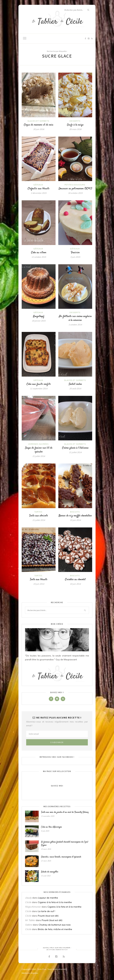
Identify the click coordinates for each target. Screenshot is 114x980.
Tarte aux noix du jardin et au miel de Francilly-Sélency (65, 812)
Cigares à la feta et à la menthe (55, 902)
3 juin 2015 (75, 257)
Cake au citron (39, 253)
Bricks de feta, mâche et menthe (55, 929)
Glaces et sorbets (38, 121)
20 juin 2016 (39, 129)
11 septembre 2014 (39, 389)
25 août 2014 (75, 389)
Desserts (75, 121)
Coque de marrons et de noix (39, 125)
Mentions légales (30, 973)
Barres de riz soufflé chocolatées (75, 516)
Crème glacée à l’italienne (75, 448)
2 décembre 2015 (39, 193)
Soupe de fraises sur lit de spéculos (39, 450)
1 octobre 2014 (75, 325)
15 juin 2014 (75, 520)
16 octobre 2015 (75, 193)
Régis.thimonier (33, 907)
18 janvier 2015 (39, 321)
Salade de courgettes (50, 872)
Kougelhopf (39, 316)
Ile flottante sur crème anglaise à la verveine (75, 318)
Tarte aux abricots (39, 516)
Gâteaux (38, 185)
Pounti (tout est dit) (48, 916)
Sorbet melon (75, 384)
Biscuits (75, 512)
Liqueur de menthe (48, 898)
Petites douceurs (75, 185)
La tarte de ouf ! (46, 911)
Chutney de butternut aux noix (55, 925)
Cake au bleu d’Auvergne (51, 827)
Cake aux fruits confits (39, 384)
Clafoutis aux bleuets (39, 189)
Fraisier (75, 253)
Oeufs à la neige (75, 125)
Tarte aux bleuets (39, 579)
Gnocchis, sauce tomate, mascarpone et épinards (61, 857)
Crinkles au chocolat (75, 579)
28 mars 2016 (75, 129)
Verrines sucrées (38, 444)
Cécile (28, 902)
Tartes (38, 512)
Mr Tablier (30, 920)
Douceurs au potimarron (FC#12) (75, 189)
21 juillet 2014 (39, 456)
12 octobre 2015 (39, 257)
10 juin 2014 (75, 584)
